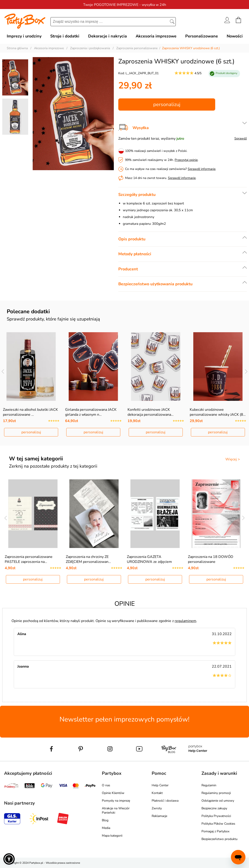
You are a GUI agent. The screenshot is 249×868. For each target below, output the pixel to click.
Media (106, 828)
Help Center (160, 785)
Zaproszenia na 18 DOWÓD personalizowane (211, 559)
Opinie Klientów (113, 793)
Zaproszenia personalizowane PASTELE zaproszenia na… (29, 559)
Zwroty (157, 808)
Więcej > (233, 459)
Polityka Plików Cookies (218, 824)
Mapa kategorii (112, 836)
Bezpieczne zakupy (214, 808)
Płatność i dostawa (165, 801)
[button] (9, 859)
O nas (106, 785)
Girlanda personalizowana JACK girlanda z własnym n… (91, 412)
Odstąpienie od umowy (218, 801)
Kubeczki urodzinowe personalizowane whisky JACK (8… (218, 412)
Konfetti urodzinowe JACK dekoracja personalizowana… (151, 412)
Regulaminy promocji (216, 793)
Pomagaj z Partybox (215, 831)
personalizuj (167, 104)
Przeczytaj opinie (186, 160)
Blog (105, 820)
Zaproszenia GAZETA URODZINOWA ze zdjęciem (149, 559)
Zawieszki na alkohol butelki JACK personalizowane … (30, 412)
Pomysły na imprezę (116, 801)
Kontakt (157, 793)
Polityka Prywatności (216, 816)
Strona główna (17, 48)
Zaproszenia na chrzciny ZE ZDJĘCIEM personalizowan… (88, 559)
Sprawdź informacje (202, 169)
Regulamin (209, 785)
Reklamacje (159, 816)
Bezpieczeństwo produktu (219, 839)
